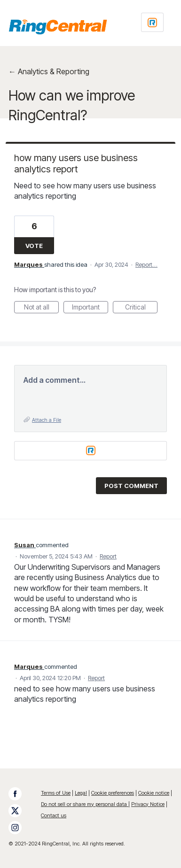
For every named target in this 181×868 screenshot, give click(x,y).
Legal (81, 793)
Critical (142, 308)
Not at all (42, 308)
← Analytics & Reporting (49, 71)
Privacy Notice (148, 804)
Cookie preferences (113, 793)
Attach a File (47, 420)
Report (108, 556)
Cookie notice (154, 793)
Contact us (54, 815)
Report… (146, 264)
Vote (34, 246)
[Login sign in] (152, 22)
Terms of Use (56, 793)
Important (90, 308)
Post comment (131, 486)
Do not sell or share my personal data (85, 804)
